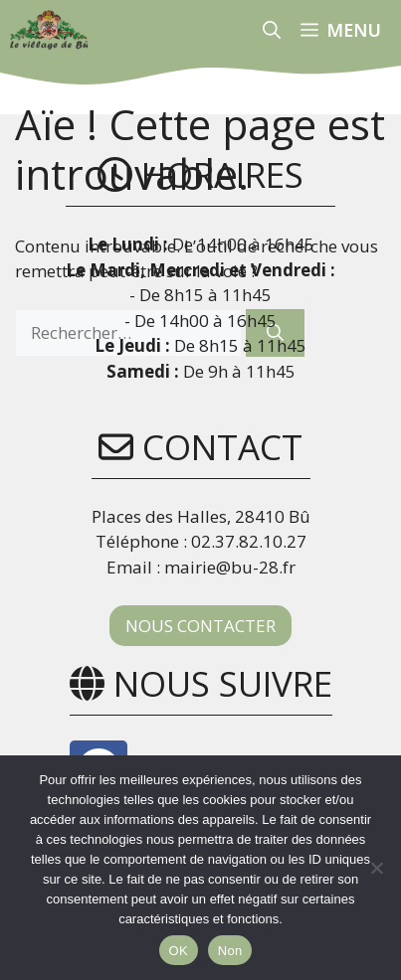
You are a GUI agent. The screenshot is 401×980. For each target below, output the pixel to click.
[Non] (376, 868)
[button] (272, 30)
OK (179, 951)
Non (230, 951)
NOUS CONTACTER (200, 626)
